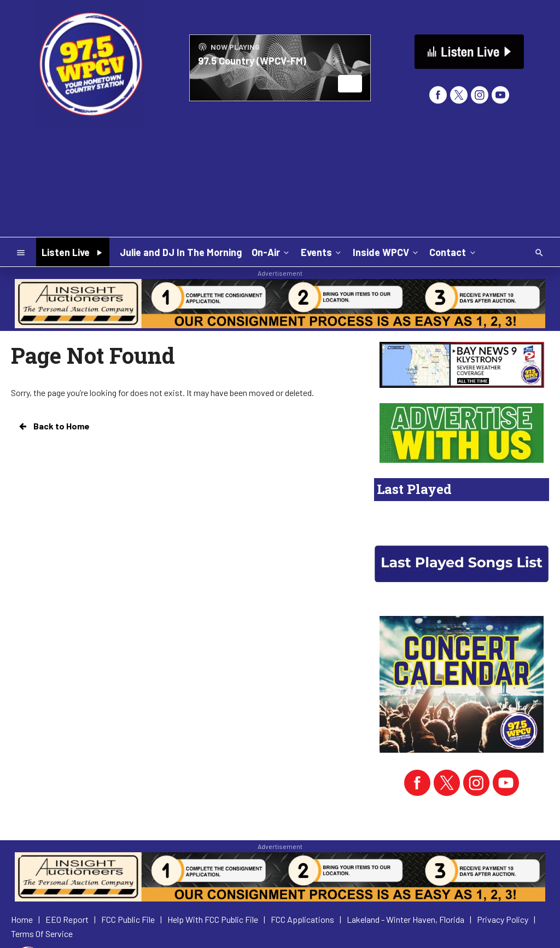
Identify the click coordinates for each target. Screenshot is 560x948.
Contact (453, 252)
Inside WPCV (386, 252)
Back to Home (54, 426)
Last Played (414, 489)
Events (322, 252)
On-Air (271, 252)
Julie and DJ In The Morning (181, 252)
